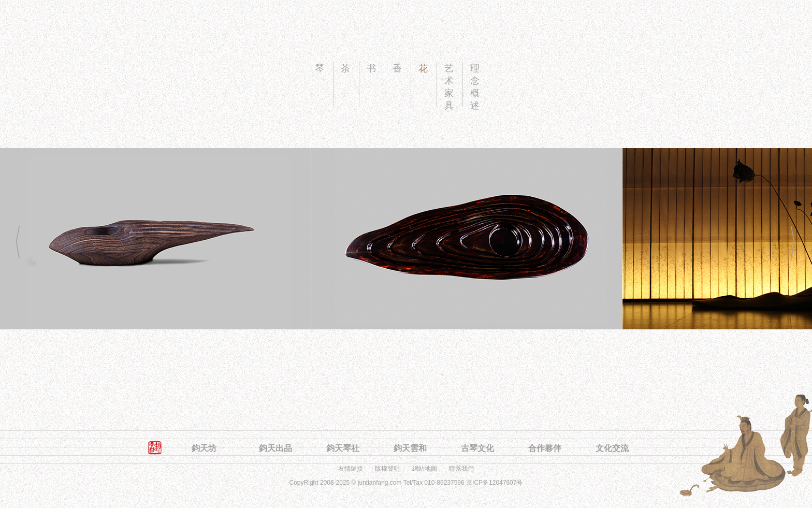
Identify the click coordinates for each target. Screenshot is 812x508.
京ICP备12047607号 (494, 483)
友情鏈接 (351, 469)
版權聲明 (387, 469)
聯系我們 (461, 469)
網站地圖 (425, 469)
